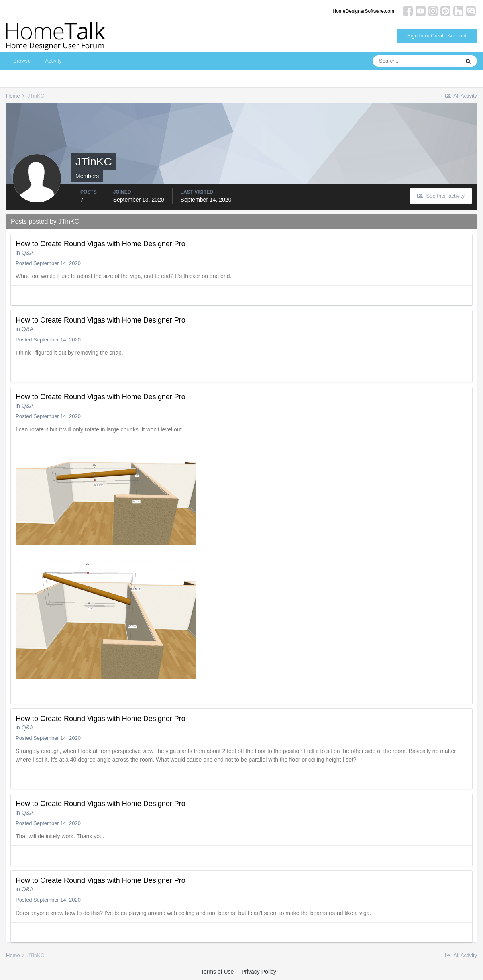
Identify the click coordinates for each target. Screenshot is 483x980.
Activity (53, 61)
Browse (22, 61)
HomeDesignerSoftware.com (364, 11)
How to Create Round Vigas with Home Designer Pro (101, 244)
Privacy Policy (259, 972)
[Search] (416, 61)
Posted (48, 263)
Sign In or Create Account (437, 36)
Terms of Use (217, 972)
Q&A (28, 253)
